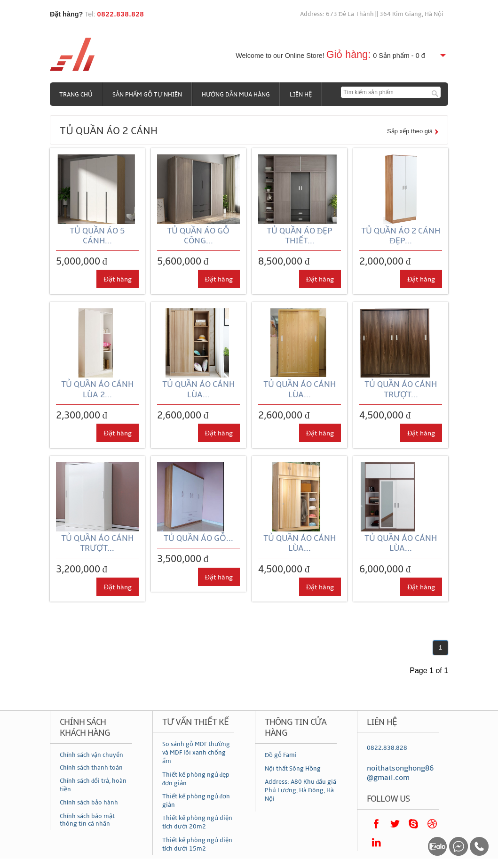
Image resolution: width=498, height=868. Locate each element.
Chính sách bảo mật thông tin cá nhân (87, 820)
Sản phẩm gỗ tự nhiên (147, 95)
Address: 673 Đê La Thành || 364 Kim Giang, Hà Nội (372, 14)
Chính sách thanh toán (91, 768)
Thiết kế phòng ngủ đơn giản (196, 801)
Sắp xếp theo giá (410, 131)
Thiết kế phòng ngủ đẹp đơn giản (196, 779)
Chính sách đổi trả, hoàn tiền (93, 785)
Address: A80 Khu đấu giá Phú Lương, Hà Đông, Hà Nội (301, 790)
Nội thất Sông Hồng (293, 769)
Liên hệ (301, 95)
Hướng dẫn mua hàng (236, 95)
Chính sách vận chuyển (91, 755)
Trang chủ (76, 95)
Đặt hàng (117, 279)
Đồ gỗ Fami (281, 755)
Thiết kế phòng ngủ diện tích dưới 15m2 (197, 844)
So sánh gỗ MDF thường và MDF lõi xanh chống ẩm (196, 753)
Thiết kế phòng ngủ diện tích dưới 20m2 (197, 822)
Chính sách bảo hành (89, 803)
